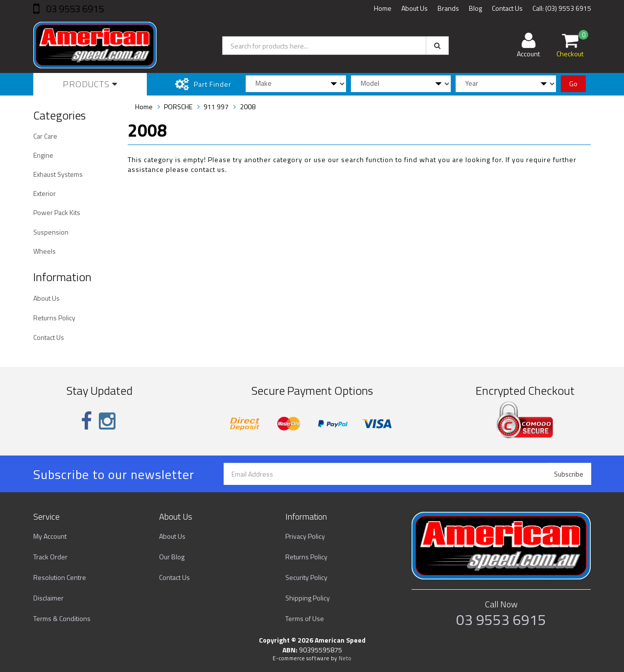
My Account (50, 536)
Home (383, 8)
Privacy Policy (305, 536)
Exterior (45, 193)
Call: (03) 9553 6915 (562, 8)
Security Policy (306, 577)
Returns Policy (54, 318)
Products (90, 84)
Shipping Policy (308, 598)
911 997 (216, 107)
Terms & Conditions (62, 618)
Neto (345, 658)
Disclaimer (48, 598)
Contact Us (507, 8)
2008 (248, 107)
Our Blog (172, 557)
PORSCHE (178, 107)
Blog (475, 8)
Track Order (50, 557)
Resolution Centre (60, 577)
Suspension (51, 232)
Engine (43, 155)
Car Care (45, 136)
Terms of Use (305, 618)
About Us (415, 8)
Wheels (45, 251)
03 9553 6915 (74, 9)
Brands (448, 8)
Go (573, 84)
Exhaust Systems (58, 174)
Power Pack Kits (57, 212)
